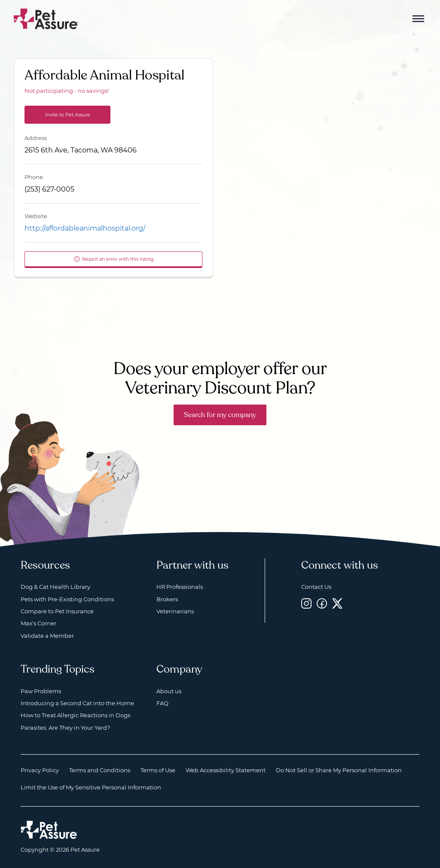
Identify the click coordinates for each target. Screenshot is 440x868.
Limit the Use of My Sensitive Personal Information (91, 787)
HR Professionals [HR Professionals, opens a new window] (180, 587)
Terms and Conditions (100, 770)
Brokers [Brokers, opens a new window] (167, 599)
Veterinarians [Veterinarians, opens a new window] (175, 611)
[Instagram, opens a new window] (306, 604)
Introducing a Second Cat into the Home (77, 703)
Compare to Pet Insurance (57, 611)
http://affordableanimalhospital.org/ (85, 228)
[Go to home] (46, 18)
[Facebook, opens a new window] (322, 604)
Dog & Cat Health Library (55, 587)
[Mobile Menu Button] (419, 19)
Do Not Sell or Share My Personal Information (339, 770)
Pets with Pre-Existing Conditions (67, 599)
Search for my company (220, 415)
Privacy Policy (40, 770)
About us (169, 691)
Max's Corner (38, 623)
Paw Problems (41, 691)
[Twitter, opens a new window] (337, 604)
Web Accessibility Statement (226, 770)
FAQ (162, 703)
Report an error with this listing (114, 259)
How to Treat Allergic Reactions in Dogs (75, 715)
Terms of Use (158, 770)
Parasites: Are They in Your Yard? (65, 728)
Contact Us (316, 587)
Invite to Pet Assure (68, 115)
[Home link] (49, 830)
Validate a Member (47, 636)
